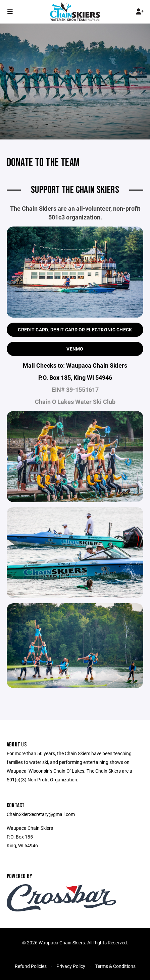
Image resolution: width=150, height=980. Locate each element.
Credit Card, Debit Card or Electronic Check (75, 330)
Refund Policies (31, 966)
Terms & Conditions (115, 966)
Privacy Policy (71, 966)
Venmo (75, 349)
